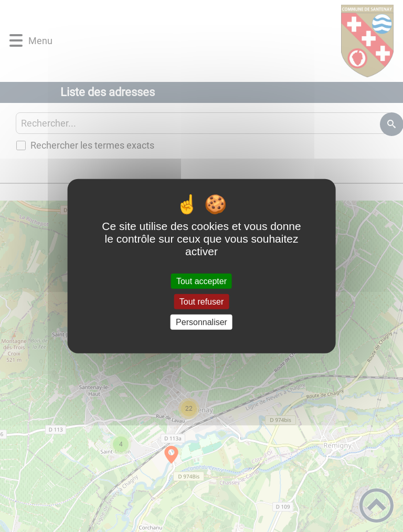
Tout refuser (201, 301)
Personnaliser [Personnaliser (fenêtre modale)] (201, 322)
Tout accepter (201, 281)
